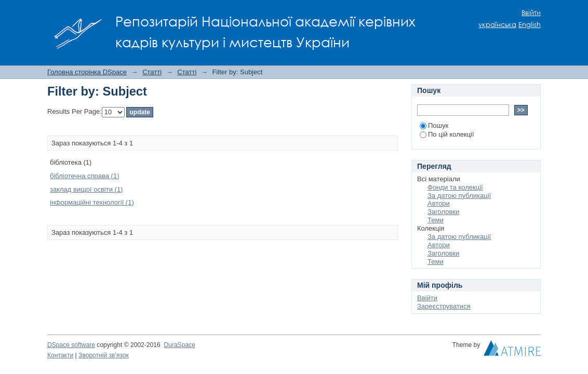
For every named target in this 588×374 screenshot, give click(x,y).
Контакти (60, 355)
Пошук (434, 125)
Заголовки (443, 212)
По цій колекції (447, 134)
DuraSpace (179, 345)
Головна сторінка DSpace (87, 72)
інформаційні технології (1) (92, 202)
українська (497, 25)
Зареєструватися (444, 306)
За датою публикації (459, 196)
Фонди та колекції (455, 187)
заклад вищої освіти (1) (86, 189)
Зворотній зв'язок (104, 355)
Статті (152, 72)
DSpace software (71, 345)
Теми (436, 220)
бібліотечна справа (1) (85, 176)
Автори (439, 203)
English (530, 25)
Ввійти (531, 13)
